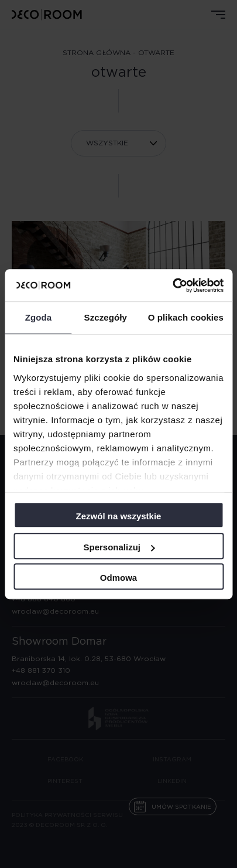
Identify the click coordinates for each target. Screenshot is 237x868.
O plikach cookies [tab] (186, 317)
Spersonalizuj (119, 547)
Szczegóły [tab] (106, 317)
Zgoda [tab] (39, 317)
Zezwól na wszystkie (119, 516)
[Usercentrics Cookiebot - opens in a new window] (172, 285)
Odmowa (118, 578)
